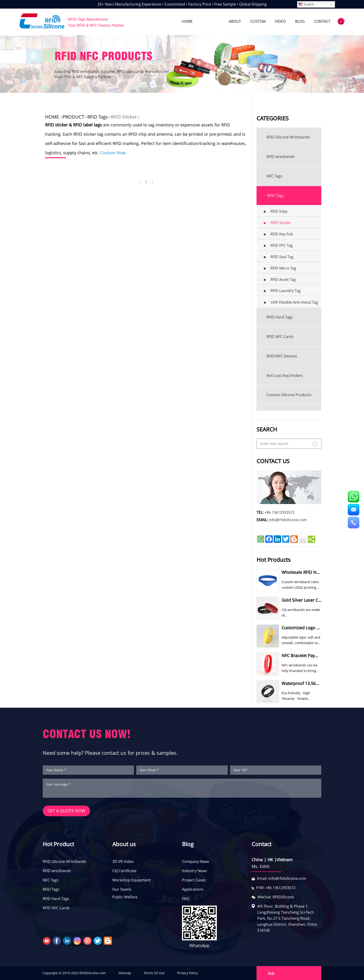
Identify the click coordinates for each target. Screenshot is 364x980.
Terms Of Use (154, 973)
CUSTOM (258, 21)
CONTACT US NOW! (87, 734)
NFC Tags (51, 880)
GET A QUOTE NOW (66, 811)
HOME (187, 21)
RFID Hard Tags (56, 899)
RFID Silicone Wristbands (64, 862)
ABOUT (235, 21)
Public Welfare (125, 897)
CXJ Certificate (124, 871)
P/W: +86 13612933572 (276, 888)
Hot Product (58, 844)
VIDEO (280, 21)
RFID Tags (98, 117)
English (306, 4)
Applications (193, 890)
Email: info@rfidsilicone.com (282, 879)
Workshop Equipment (132, 880)
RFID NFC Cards (56, 908)
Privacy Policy (187, 973)
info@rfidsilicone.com (288, 520)
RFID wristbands (57, 871)
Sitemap (125, 973)
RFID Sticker (124, 117)
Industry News (195, 871)
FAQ (185, 899)
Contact (262, 844)
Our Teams (122, 890)
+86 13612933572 (279, 512)
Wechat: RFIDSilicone (276, 897)
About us (124, 844)
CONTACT (322, 21)
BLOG (300, 21)
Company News (196, 862)
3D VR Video (123, 862)
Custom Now (113, 153)
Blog (188, 844)
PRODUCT (211, 21)
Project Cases (194, 880)
